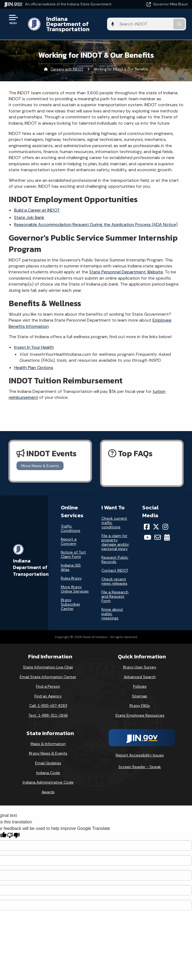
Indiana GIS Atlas (71, 562)
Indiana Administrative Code (48, 777)
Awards (48, 787)
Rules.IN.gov (71, 573)
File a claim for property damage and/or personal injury (115, 537)
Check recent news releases (114, 576)
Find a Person (48, 681)
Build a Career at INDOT (37, 205)
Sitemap (140, 691)
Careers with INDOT (67, 64)
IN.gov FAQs (140, 700)
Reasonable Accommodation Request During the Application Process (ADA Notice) (96, 219)
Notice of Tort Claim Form (73, 549)
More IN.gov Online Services (75, 584)
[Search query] (161, 22)
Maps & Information (48, 739)
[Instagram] (165, 522)
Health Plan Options (34, 362)
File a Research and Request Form (115, 591)
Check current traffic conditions (114, 518)
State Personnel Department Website (126, 267)
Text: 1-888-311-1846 (48, 710)
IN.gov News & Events (48, 748)
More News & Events (40, 461)
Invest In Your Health (34, 342)
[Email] (158, 532)
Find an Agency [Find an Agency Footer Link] (48, 691)
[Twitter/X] (156, 522)
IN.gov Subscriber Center (71, 599)
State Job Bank (29, 212)
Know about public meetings (112, 609)
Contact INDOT (115, 565)
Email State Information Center (48, 671)
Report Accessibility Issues (140, 750)
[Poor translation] (13, 830)
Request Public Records (115, 554)
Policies (140, 681)
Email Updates (48, 758)
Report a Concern (69, 536)
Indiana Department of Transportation (76, 21)
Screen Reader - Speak (140, 762)
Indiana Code (48, 767)
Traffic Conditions (71, 523)
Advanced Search (140, 671)
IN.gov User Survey (140, 662)
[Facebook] (147, 522)
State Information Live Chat (48, 662)
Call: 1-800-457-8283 (48, 700)
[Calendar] (167, 532)
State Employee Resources (140, 710)
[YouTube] (148, 532)
